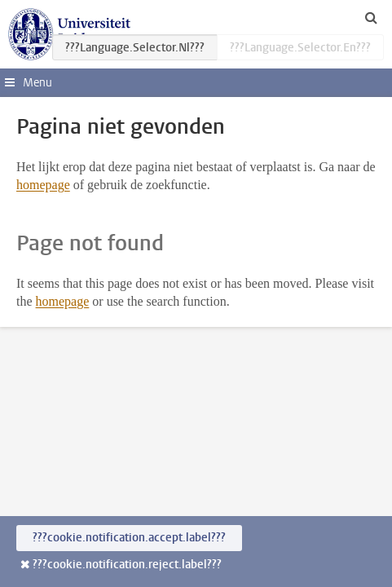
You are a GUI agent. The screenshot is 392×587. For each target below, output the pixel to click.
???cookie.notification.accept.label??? (129, 538)
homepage (43, 185)
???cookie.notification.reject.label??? (127, 565)
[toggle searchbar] (371, 17)
